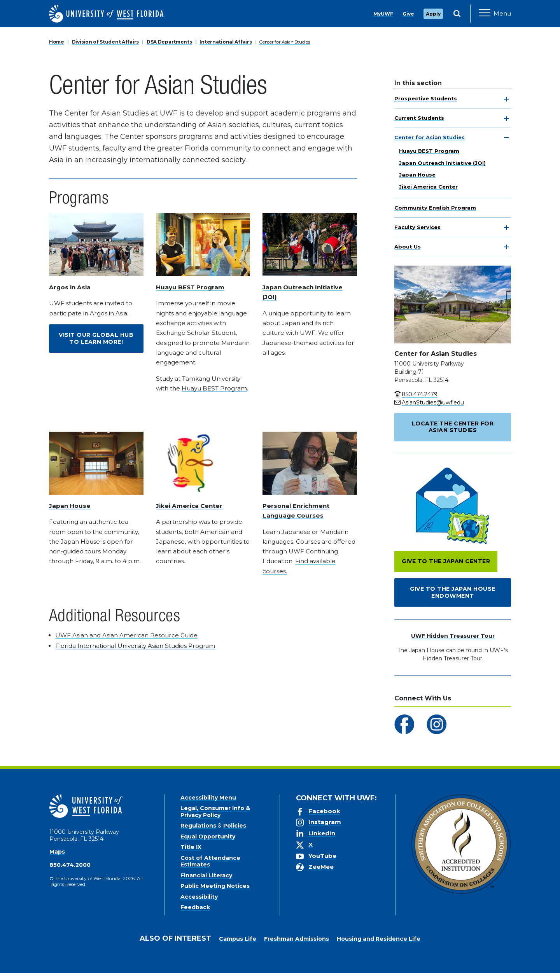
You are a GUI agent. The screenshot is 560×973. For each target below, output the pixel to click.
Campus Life (238, 939)
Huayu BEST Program (429, 151)
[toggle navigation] (506, 99)
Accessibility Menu (208, 798)
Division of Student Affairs (105, 42)
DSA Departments (169, 42)
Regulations (198, 826)
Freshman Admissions (297, 939)
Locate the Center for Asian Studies (453, 427)
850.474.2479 (420, 394)
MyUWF (383, 14)
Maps (57, 852)
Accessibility (199, 897)
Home (57, 42)
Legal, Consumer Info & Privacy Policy (215, 812)
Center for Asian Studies (284, 42)
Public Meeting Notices (215, 886)
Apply (433, 14)
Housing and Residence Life (379, 939)
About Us (408, 247)
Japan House (417, 175)
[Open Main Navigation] (495, 14)
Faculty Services (417, 227)
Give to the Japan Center (446, 561)
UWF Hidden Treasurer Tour (453, 636)
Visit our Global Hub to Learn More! (96, 338)
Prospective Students (426, 98)
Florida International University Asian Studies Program (135, 646)
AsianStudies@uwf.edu (433, 402)
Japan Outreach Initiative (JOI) (442, 163)
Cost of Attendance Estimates (210, 861)
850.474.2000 (70, 865)
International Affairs (226, 42)
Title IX (191, 847)
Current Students (419, 118)
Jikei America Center (428, 187)
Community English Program (435, 208)
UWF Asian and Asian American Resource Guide (126, 635)
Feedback (195, 907)
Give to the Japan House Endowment (453, 592)
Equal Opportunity (208, 836)
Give (408, 14)
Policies (235, 826)
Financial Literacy (206, 875)
